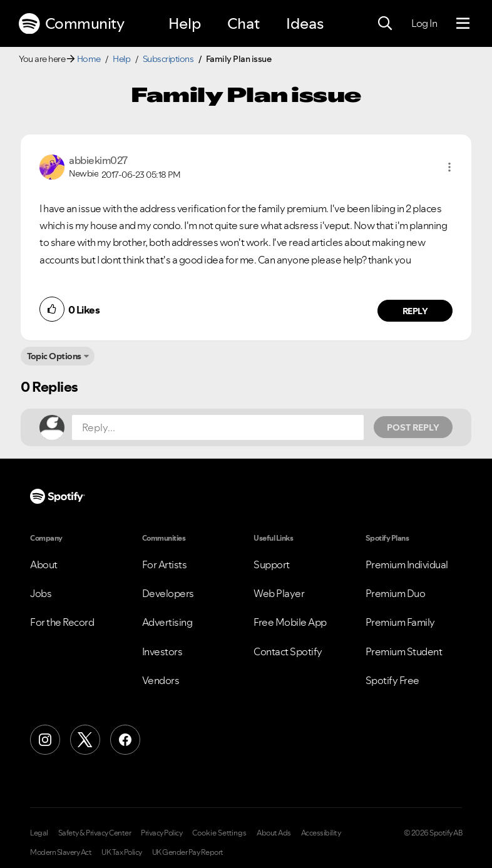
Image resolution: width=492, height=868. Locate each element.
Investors (162, 651)
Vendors (161, 680)
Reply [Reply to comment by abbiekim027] (415, 311)
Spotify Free (392, 680)
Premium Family (400, 622)
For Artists (165, 564)
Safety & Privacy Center (95, 833)
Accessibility (321, 833)
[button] (449, 167)
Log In (424, 23)
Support (272, 564)
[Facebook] (125, 740)
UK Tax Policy (122, 852)
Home (89, 59)
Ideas (305, 23)
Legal (39, 833)
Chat (243, 23)
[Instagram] (45, 740)
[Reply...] (218, 427)
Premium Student (404, 651)
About (44, 564)
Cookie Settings (219, 833)
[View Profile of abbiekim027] (98, 160)
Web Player (279, 593)
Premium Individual (407, 564)
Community (71, 24)
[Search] (385, 24)
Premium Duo (396, 593)
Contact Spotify (288, 651)
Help (185, 23)
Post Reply (413, 427)
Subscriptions (168, 59)
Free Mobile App (290, 622)
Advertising (167, 622)
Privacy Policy (161, 833)
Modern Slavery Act (61, 852)
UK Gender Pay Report (188, 852)
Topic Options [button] (54, 356)
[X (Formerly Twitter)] (85, 740)
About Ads (274, 833)
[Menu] (463, 24)
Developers (168, 593)
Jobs (41, 593)
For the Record (62, 622)
